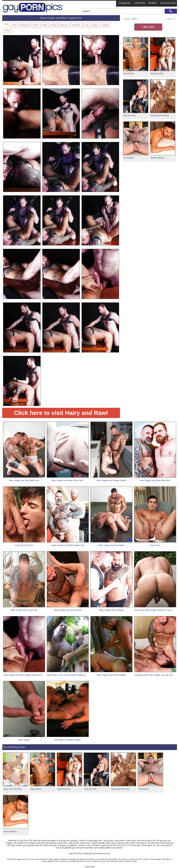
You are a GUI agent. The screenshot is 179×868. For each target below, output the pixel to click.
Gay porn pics (168, 3)
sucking (105, 25)
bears (45, 25)
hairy (54, 25)
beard (36, 25)
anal (14, 25)
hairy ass (64, 25)
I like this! (148, 27)
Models (153, 3)
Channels (140, 3)
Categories (125, 3)
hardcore (76, 25)
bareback (24, 25)
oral (86, 25)
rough (95, 25)
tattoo (8, 30)
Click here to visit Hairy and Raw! (61, 413)
